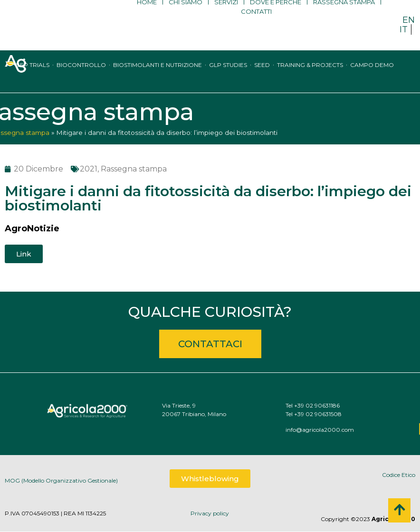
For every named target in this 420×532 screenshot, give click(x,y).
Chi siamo (186, 17)
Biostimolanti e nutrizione (157, 74)
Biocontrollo (81, 74)
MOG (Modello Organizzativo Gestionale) (61, 484)
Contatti (256, 26)
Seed (262, 74)
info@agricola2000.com (345, 430)
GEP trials (32, 74)
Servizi (226, 17)
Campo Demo (372, 74)
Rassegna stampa (344, 17)
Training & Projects (310, 74)
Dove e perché (276, 17)
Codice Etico (399, 475)
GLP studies (228, 74)
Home (147, 17)
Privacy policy (210, 513)
